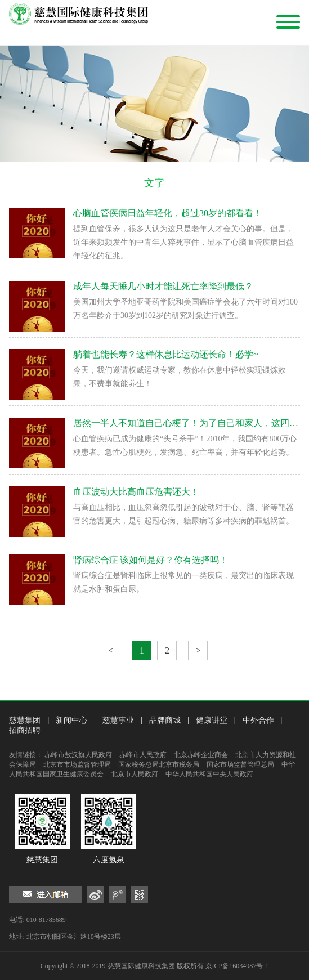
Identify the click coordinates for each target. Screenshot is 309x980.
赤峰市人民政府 (143, 755)
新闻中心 (71, 720)
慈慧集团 (25, 720)
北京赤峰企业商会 (201, 755)
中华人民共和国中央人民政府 (209, 774)
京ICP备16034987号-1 (237, 966)
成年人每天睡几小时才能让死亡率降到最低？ (163, 286)
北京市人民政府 (135, 774)
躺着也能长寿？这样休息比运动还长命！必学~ (166, 354)
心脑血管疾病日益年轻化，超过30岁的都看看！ (168, 213)
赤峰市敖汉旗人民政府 (78, 755)
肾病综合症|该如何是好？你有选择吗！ (151, 560)
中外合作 (258, 720)
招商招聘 (25, 730)
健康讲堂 (212, 720)
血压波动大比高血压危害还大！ (136, 492)
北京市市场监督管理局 (77, 764)
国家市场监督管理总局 (240, 764)
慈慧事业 (118, 720)
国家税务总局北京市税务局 (159, 764)
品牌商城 (165, 720)
